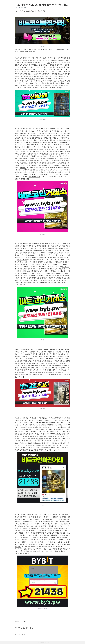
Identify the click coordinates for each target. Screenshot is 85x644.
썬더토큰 (49, 432)
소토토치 (19, 549)
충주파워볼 (25, 551)
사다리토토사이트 (58, 363)
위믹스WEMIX (21, 67)
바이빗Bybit (55, 450)
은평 (47, 161)
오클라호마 (25, 519)
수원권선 (21, 535)
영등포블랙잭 (49, 133)
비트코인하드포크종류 (28, 427)
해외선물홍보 (21, 285)
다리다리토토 (45, 60)
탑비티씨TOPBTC (48, 434)
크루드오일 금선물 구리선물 (24, 628)
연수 (22, 354)
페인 (43, 368)
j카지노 (63, 429)
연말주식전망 (25, 179)
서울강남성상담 (22, 260)
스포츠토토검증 (63, 85)
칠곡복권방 (55, 140)
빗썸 (22, 377)
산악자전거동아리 (21, 634)
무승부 (61, 528)
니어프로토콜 (57, 372)
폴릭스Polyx (58, 88)
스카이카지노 (31, 273)
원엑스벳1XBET (45, 76)
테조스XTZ (51, 365)
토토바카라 (49, 81)
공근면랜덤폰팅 (23, 524)
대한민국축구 (37, 74)
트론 (28, 553)
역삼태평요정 (60, 361)
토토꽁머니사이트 (34, 177)
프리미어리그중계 (21, 621)
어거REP (20, 526)
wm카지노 (34, 174)
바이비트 (23, 168)
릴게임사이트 (27, 264)
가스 (16, 8)
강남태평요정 (47, 349)
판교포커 (40, 439)
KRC (52, 418)
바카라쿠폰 (46, 420)
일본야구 (51, 158)
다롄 (48, 63)
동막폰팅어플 (34, 250)
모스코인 (32, 79)
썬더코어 (52, 156)
